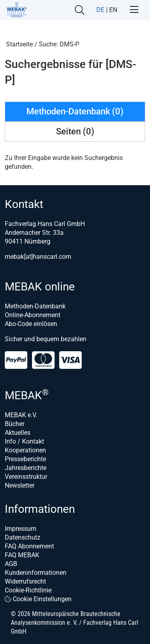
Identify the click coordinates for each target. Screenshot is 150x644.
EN (113, 10)
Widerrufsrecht (25, 581)
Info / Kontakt (24, 441)
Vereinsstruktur (26, 477)
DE (100, 10)
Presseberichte (25, 459)
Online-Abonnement (33, 315)
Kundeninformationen (36, 573)
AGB (11, 564)
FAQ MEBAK (22, 555)
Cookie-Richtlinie (28, 590)
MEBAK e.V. (21, 415)
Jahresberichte (26, 468)
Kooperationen (25, 450)
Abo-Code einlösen (31, 324)
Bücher (15, 424)
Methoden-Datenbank (35, 306)
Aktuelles (18, 433)
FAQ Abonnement (29, 546)
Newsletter (20, 485)
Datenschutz (23, 537)
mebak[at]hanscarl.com (38, 257)
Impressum (21, 529)
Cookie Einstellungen (38, 599)
